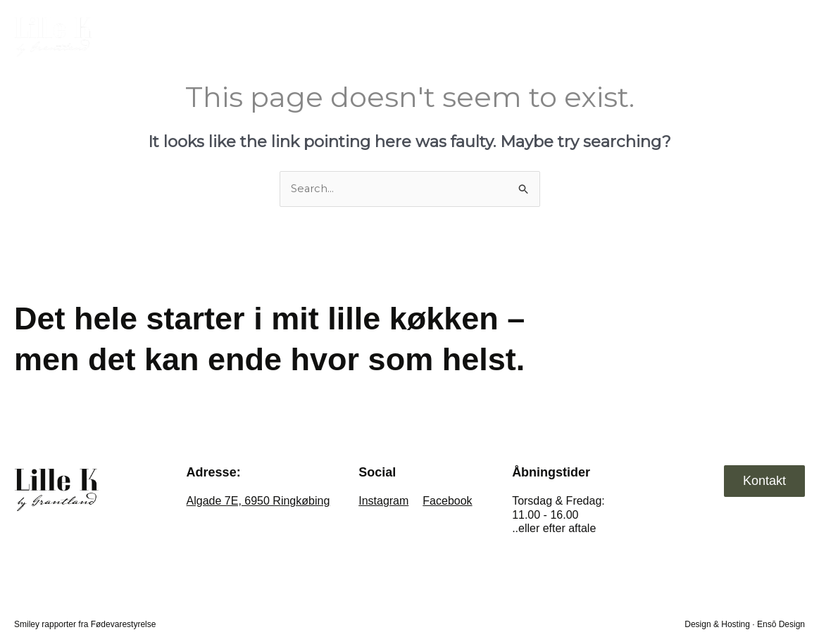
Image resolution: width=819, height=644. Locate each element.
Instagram (383, 501)
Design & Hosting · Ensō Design (745, 624)
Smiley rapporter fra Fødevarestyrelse (85, 624)
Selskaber (692, 36)
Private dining (597, 36)
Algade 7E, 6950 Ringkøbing (258, 501)
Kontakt (769, 36)
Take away (500, 36)
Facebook (447, 501)
